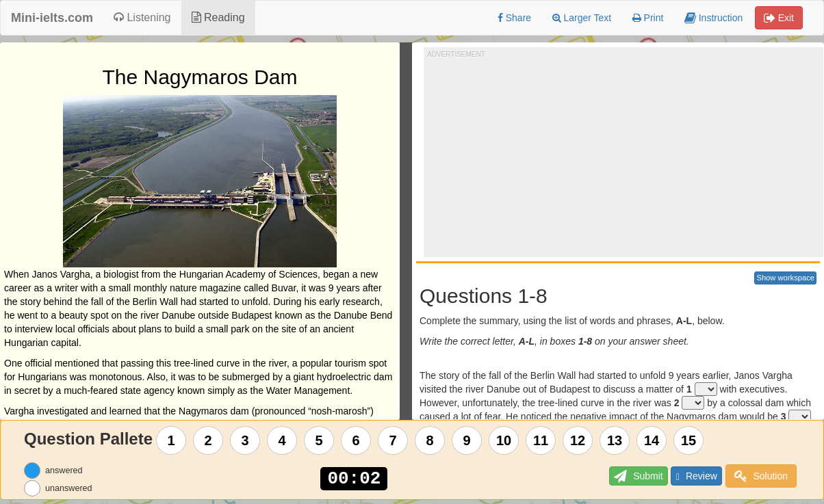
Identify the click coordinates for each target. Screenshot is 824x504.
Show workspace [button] (785, 278)
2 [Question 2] (208, 440)
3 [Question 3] (245, 440)
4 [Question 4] (282, 440)
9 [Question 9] (467, 440)
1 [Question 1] (171, 440)
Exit (779, 18)
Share (514, 18)
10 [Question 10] (504, 440)
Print (648, 18)
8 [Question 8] (430, 440)
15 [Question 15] (688, 440)
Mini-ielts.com (52, 18)
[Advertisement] (626, 155)
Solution (761, 476)
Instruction (713, 18)
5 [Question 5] (319, 440)
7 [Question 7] (393, 440)
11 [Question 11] (541, 440)
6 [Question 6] (356, 440)
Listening (142, 17)
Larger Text (582, 18)
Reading (218, 17)
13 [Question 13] (615, 440)
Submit (620, 476)
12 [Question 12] (578, 440)
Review (690, 476)
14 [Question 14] (652, 440)
